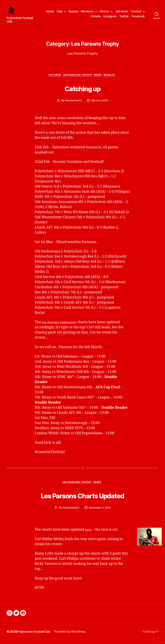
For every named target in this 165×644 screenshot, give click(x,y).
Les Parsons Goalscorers (62, 324)
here (89, 533)
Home (66, 12)
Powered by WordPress (73, 635)
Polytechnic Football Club (36, 635)
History (121, 12)
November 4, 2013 (100, 511)
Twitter (124, 17)
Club (76, 12)
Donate (96, 17)
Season (90, 12)
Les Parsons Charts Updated (82, 498)
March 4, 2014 (100, 103)
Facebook (138, 17)
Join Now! (138, 12)
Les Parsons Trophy (77, 77)
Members (104, 12)
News (100, 77)
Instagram (110, 17)
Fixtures (52, 77)
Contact (80, 17)
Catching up (83, 90)
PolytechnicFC (73, 103)
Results (113, 77)
